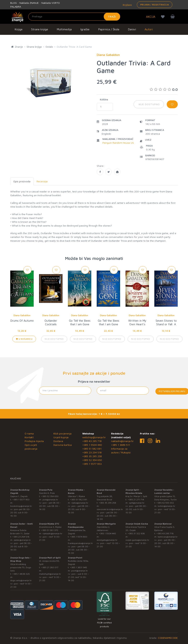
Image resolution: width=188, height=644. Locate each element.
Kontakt (29, 437)
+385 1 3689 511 (121, 445)
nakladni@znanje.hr (122, 441)
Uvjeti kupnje (61, 437)
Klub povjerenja (62, 433)
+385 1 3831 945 (79, 567)
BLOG (14, 3)
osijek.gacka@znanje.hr (137, 540)
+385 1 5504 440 (92, 445)
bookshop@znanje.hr (21, 506)
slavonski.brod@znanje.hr (110, 509)
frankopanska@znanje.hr (80, 543)
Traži (112, 17)
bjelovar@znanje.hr (168, 537)
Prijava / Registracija (155, 5)
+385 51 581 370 (50, 530)
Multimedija (64, 29)
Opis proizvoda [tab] (22, 181)
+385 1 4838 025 (21, 574)
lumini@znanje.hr (166, 506)
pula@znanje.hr (50, 500)
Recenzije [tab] (42, 181)
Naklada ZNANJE (29, 3)
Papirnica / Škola (109, 29)
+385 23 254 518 (92, 452)
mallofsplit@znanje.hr (50, 574)
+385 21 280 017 (50, 567)
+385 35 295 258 (92, 456)
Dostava (58, 441)
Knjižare (127, 5)
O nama (29, 433)
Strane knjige (40, 29)
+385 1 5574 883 (79, 537)
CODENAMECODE (168, 638)
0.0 (164, 89)
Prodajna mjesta (34, 441)
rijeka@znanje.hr (80, 503)
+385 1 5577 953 (92, 464)
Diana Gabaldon (22, 315)
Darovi (132, 29)
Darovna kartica (63, 445)
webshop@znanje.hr (94, 437)
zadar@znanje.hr (22, 540)
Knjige (19, 29)
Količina (104, 99)
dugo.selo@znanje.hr (21, 580)
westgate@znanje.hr (107, 540)
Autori (149, 29)
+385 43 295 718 (92, 441)
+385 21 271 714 (136, 500)
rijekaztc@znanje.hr (52, 533)
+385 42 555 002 (165, 503)
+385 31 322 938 (136, 533)
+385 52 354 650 (92, 460)
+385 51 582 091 (92, 449)
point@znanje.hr (80, 571)
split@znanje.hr (137, 503)
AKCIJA (151, 17)
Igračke (85, 29)
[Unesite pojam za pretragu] (74, 17)
